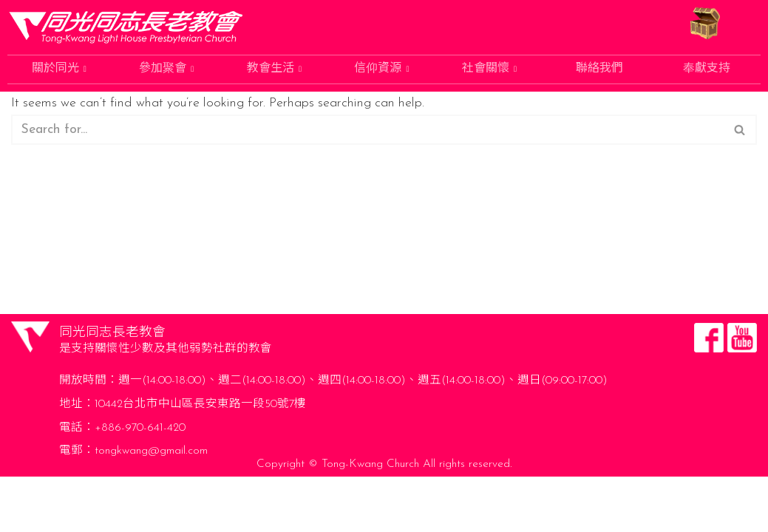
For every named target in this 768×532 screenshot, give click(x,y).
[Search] (367, 132)
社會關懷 (489, 69)
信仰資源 (381, 69)
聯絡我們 (599, 69)
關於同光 (59, 69)
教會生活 (274, 69)
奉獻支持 (707, 69)
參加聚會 (166, 69)
